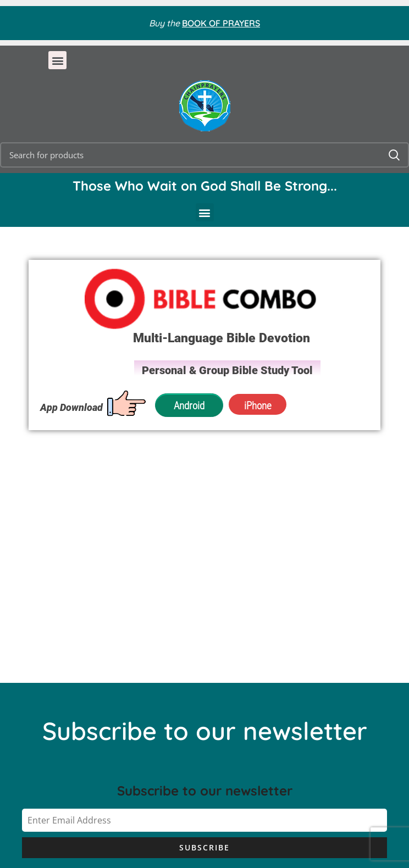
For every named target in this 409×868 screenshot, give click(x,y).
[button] (57, 60)
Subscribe (204, 847)
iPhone (256, 405)
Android (189, 405)
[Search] (204, 155)
